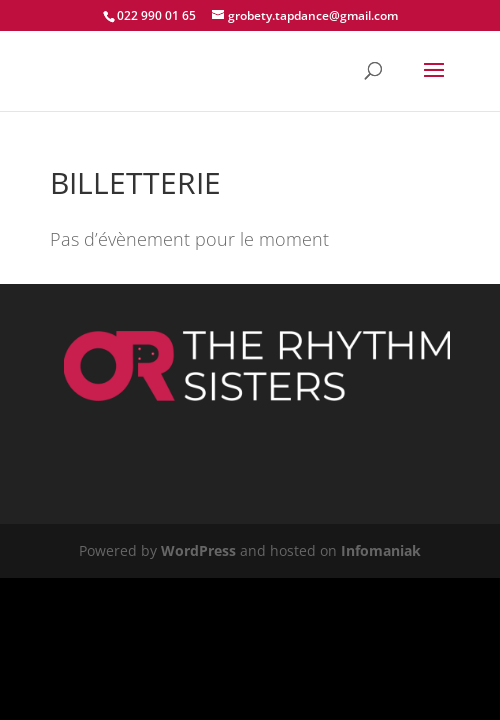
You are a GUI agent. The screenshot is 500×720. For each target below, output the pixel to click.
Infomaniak (381, 550)
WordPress (198, 550)
